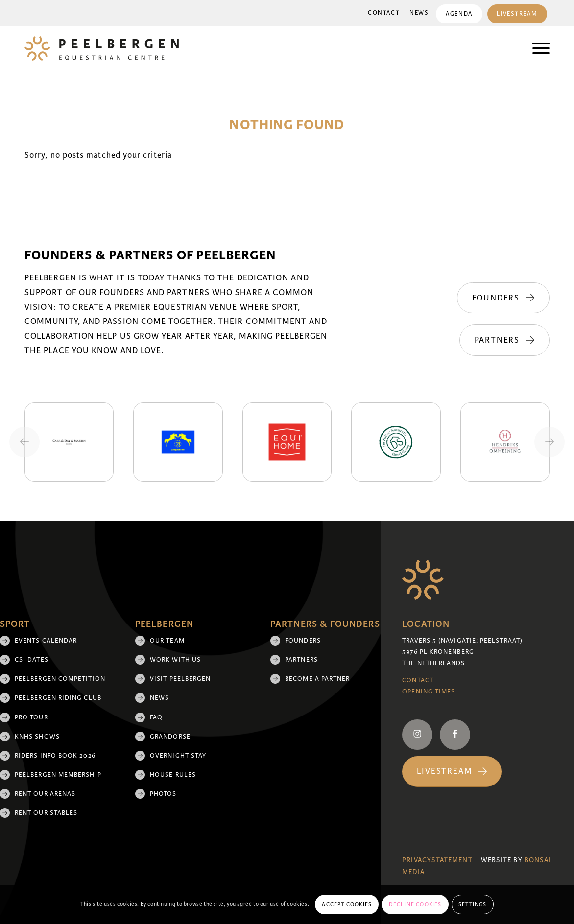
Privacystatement (437, 860)
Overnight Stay (178, 756)
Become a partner (317, 679)
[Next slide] (550, 442)
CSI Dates (32, 660)
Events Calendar (46, 641)
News (419, 13)
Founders (303, 641)
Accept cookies (347, 904)
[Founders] (503, 298)
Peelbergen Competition (60, 679)
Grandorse (170, 737)
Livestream (517, 14)
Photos (163, 794)
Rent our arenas (45, 794)
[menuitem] (384, 13)
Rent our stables (46, 813)
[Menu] (536, 48)
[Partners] (504, 340)
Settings (473, 904)
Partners (301, 660)
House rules (173, 775)
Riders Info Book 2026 (55, 756)
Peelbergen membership (58, 775)
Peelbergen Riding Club (58, 698)
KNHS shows (37, 737)
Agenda (459, 14)
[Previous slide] (24, 442)
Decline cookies (415, 904)
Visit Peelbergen (180, 679)
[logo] (102, 48)
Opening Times (429, 692)
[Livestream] (452, 772)
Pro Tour (31, 717)
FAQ (156, 717)
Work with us (175, 660)
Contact (384, 13)
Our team (167, 641)
